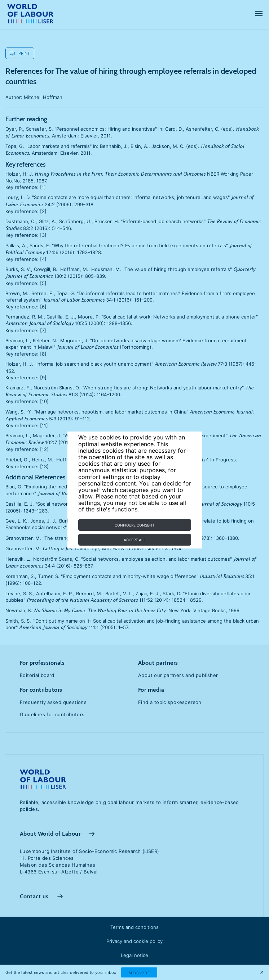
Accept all (135, 540)
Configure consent (134, 525)
